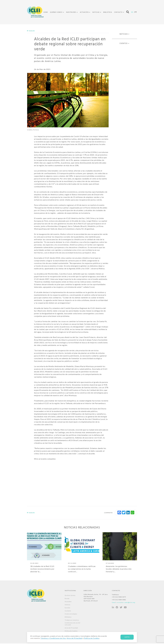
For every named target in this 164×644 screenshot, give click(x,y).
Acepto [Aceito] (127, 637)
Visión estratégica (71, 614)
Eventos (124, 44)
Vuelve (31, 31)
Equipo (67, 599)
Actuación (84, 12)
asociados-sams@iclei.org (126, 603)
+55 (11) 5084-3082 (119, 600)
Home (46, 12)
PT (136, 12)
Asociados (68, 602)
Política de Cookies (71, 631)
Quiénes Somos (56, 12)
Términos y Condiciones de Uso (53, 638)
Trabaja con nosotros (72, 621)
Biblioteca (108, 12)
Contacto (118, 12)
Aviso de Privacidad (71, 628)
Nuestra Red (71, 12)
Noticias (96, 12)
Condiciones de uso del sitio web (72, 624)
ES (132, 12)
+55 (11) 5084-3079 (119, 598)
